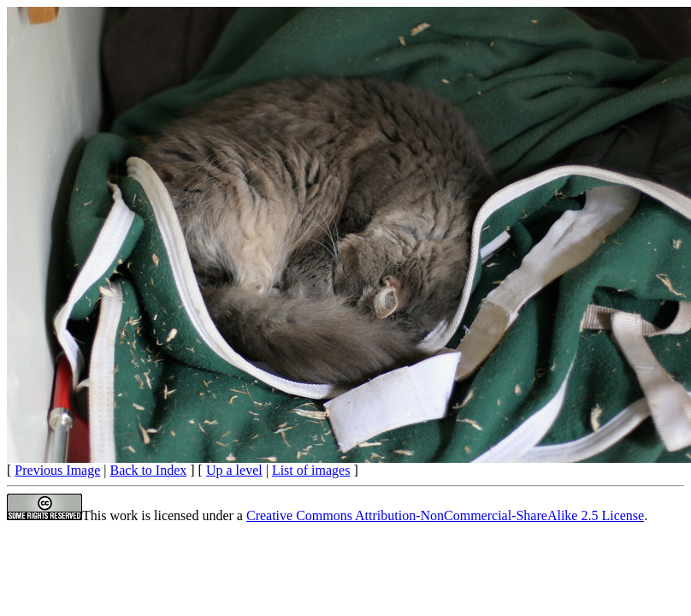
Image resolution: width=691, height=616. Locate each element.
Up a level (234, 470)
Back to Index (149, 470)
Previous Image (57, 470)
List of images (311, 470)
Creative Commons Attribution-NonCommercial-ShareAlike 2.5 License (445, 515)
